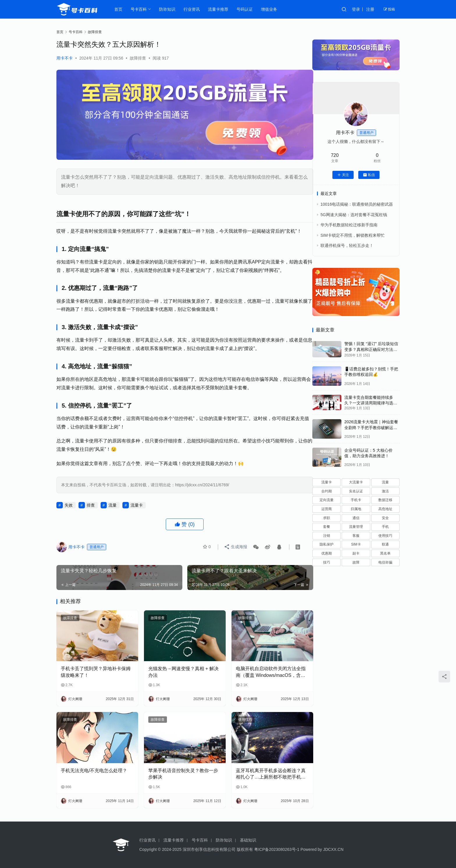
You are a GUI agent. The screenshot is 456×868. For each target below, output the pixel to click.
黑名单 (385, 553)
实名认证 (356, 491)
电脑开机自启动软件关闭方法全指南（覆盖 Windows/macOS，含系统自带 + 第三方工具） (260, 674)
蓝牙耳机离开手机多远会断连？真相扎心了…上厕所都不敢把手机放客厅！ (260, 773)
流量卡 (137, 509)
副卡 (356, 553)
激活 (385, 491)
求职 (327, 518)
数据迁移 (385, 500)
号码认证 (245, 9)
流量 (113, 509)
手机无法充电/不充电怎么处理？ (94, 769)
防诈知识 (168, 9)
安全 (385, 518)
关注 (343, 175)
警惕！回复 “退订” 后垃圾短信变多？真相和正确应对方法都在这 (371, 349)
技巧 (327, 562)
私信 (369, 175)
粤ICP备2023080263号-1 (277, 849)
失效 (69, 509)
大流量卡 (356, 482)
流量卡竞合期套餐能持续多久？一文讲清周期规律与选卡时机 (371, 403)
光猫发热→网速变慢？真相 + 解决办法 (177, 673)
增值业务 (270, 9)
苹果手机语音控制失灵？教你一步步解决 (177, 773)
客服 (356, 536)
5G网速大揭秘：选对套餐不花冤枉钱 (354, 215)
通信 (356, 518)
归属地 (356, 509)
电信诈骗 (385, 562)
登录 (356, 9)
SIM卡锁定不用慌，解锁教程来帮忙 (353, 235)
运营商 (327, 509)
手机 (385, 527)
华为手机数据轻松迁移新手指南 (349, 225)
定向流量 (327, 500)
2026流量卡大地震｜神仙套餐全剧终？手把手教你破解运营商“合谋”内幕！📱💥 (371, 427)
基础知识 (248, 840)
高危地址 (385, 509)
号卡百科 (139, 9)
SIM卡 (356, 544)
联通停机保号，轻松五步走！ (347, 245)
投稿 (389, 9)
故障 (356, 562)
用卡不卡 (65, 58)
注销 (327, 536)
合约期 (327, 491)
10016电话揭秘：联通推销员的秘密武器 (357, 204)
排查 (91, 509)
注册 (370, 9)
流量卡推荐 (219, 9)
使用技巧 (237, 721)
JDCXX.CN (333, 849)
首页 (119, 9)
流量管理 (356, 527)
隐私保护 (327, 544)
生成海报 (236, 551)
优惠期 (327, 553)
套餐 (327, 527)
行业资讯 (192, 9)
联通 (385, 544)
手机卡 (356, 500)
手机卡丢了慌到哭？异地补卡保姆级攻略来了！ (93, 673)
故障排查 (138, 58)
